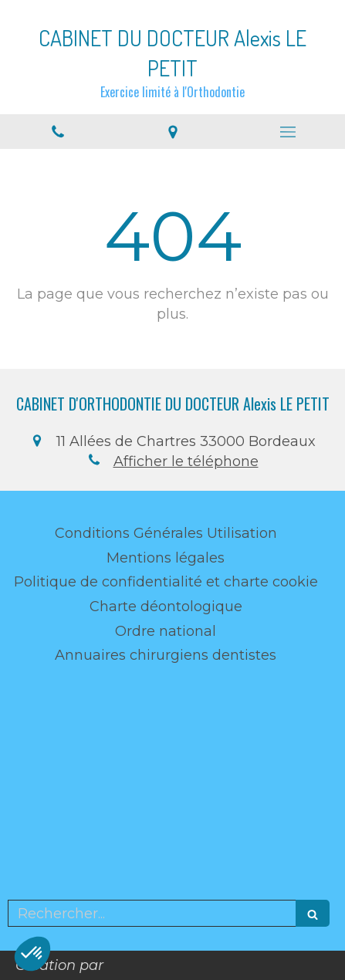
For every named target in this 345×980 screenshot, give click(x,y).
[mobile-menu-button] (287, 132)
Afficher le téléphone (186, 461)
